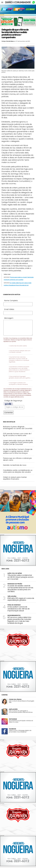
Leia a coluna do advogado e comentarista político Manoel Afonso (21, 712)
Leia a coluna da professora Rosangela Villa (21, 702)
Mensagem (9, 318)
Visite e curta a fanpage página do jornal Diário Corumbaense (20, 731)
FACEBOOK (12, 729)
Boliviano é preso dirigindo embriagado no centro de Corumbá (18, 428)
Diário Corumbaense (18, 2)
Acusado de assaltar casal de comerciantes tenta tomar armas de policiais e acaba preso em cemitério (20, 589)
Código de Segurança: (13, 401)
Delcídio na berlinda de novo (15, 465)
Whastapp (34, 2)
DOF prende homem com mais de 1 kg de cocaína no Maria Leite (17, 435)
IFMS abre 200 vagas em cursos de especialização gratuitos (21, 599)
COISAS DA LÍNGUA (15, 699)
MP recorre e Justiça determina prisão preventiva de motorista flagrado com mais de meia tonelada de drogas (19, 620)
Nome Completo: (11, 301)
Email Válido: (9, 309)
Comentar (9, 412)
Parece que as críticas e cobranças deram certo (17, 459)
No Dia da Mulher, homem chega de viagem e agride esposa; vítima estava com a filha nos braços (18, 451)
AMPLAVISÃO (13, 709)
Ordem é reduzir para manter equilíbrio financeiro (15, 478)
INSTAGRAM (13, 719)
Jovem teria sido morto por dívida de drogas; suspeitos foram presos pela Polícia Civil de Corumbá (18, 442)
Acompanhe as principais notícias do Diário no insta (21, 721)
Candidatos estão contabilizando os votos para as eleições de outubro (18, 471)
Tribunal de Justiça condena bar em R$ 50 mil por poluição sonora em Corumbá (20, 577)
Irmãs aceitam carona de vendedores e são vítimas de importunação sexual (18, 609)
